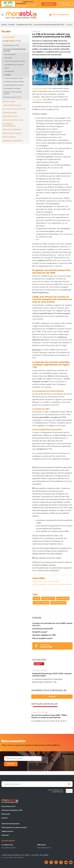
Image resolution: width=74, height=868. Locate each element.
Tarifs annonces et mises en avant (14, 828)
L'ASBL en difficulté (10, 116)
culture (37, 598)
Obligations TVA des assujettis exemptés (13, 93)
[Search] (37, 784)
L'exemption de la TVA (24, 25)
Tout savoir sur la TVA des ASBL (46, 581)
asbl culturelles (63, 598)
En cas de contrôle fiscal (13, 120)
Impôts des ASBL (9, 102)
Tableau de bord (7, 831)
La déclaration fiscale (12, 105)
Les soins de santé (10, 54)
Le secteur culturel (40, 88)
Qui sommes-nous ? (9, 806)
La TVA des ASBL (9, 37)
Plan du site (6, 814)
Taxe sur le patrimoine (12, 130)
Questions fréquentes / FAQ (12, 810)
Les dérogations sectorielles (12, 88)
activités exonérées (59, 603)
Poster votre (55, 646)
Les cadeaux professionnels (9, 125)
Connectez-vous (48, 4)
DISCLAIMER (44, 855)
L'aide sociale (8, 58)
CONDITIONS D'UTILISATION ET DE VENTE (15, 855)
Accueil (4, 25)
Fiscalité (11, 25)
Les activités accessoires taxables (14, 82)
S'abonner (52, 697)
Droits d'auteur (9, 137)
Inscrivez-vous (66, 4)
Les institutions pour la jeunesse (14, 65)
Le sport (7, 68)
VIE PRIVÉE (35, 855)
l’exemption (37, 100)
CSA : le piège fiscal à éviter (14, 109)
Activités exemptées (42, 603)
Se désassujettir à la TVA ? (11, 45)
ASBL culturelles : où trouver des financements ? (52, 585)
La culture (8, 75)
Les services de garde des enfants (15, 61)
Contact (5, 818)
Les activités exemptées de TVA (13, 78)
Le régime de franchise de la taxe (13, 85)
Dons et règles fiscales (12, 133)
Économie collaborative (13, 141)
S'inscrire (11, 764)
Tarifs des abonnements (10, 824)
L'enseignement (9, 71)
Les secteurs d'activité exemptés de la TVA (49, 25)
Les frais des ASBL (10, 113)
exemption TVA (49, 598)
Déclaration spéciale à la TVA (12, 97)
